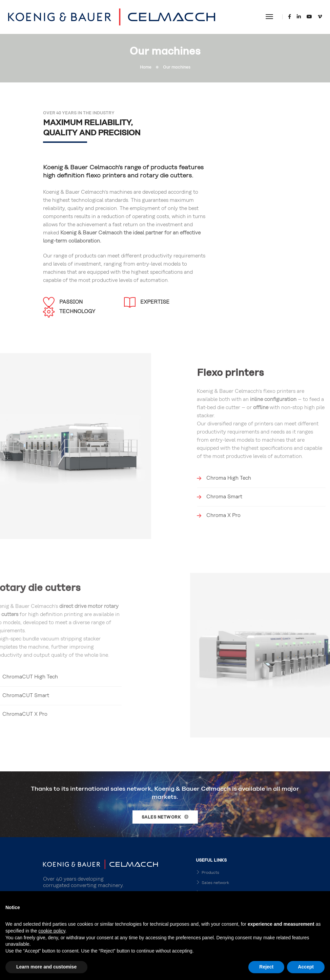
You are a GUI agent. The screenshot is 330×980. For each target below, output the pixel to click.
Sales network (165, 789)
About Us (182, 877)
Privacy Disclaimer (191, 887)
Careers (181, 867)
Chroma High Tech (297, 447)
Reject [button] (266, 967)
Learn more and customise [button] (46, 967)
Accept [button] (306, 967)
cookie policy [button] (52, 931)
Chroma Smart (292, 465)
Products (182, 847)
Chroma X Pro (292, 484)
